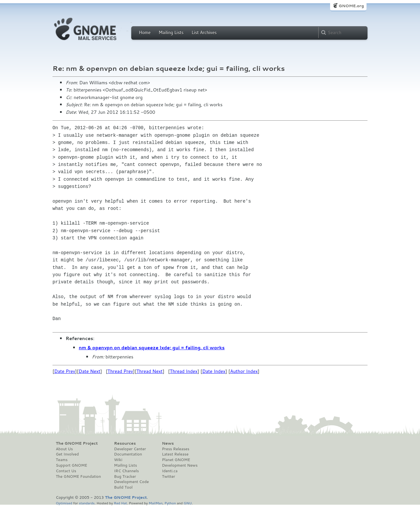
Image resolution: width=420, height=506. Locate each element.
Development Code (132, 482)
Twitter (168, 476)
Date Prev (65, 371)
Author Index (244, 371)
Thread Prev (120, 371)
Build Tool (123, 487)
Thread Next (150, 371)
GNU (188, 503)
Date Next (89, 371)
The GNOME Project (77, 443)
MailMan (156, 503)
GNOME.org (351, 6)
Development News (180, 465)
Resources (125, 443)
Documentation (128, 454)
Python (170, 503)
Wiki (118, 460)
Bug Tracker (125, 476)
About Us (64, 449)
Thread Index (184, 371)
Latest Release (175, 454)
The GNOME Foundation (78, 476)
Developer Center (130, 449)
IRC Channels (127, 471)
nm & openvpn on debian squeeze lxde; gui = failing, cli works (152, 348)
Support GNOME (72, 465)
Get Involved (67, 454)
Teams (62, 460)
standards (87, 503)
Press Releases (175, 449)
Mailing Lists (171, 32)
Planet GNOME (176, 460)
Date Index (214, 371)
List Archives (204, 32)
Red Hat (120, 503)
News (168, 443)
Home (145, 32)
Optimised (64, 503)
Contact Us (66, 471)
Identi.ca (170, 471)
